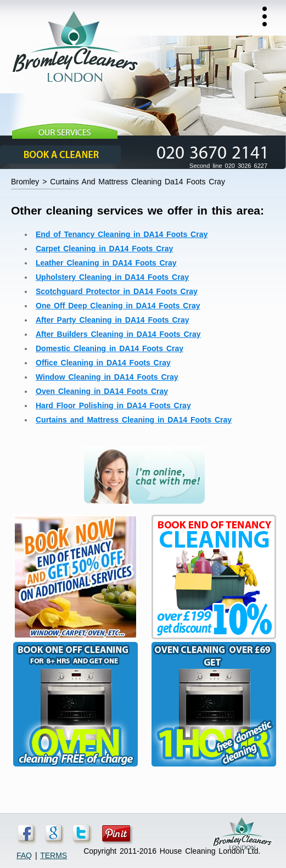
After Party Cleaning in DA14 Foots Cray (113, 320)
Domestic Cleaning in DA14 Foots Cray (110, 348)
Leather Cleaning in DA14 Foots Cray (106, 263)
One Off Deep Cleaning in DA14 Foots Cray (118, 306)
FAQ (24, 855)
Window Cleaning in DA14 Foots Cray (107, 377)
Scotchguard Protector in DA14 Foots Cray (117, 291)
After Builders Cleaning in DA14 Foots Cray (118, 334)
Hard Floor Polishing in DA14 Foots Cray (113, 405)
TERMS (54, 855)
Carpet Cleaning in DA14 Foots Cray (104, 249)
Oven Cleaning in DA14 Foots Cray (102, 391)
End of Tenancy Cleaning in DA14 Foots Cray (122, 234)
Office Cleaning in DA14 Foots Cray (103, 363)
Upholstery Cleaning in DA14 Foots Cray (112, 277)
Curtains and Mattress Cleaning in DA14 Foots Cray (134, 420)
